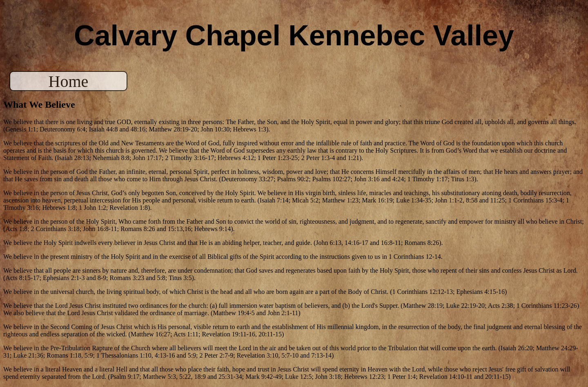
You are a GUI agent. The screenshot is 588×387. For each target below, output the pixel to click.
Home (69, 81)
